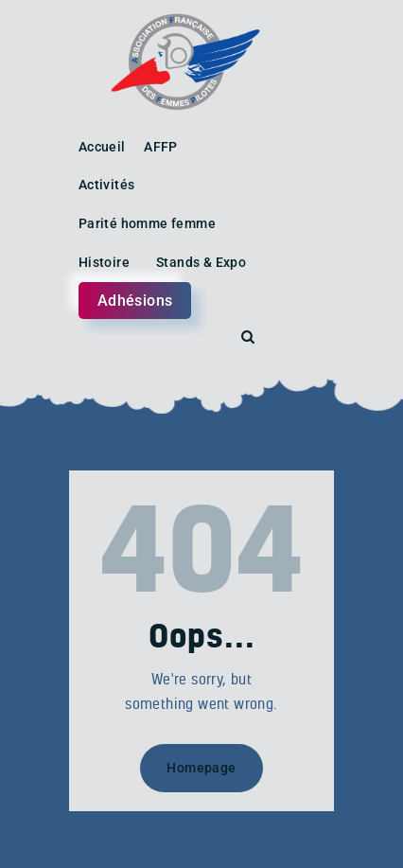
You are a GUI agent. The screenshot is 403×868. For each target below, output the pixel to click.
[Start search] (248, 337)
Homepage (201, 768)
